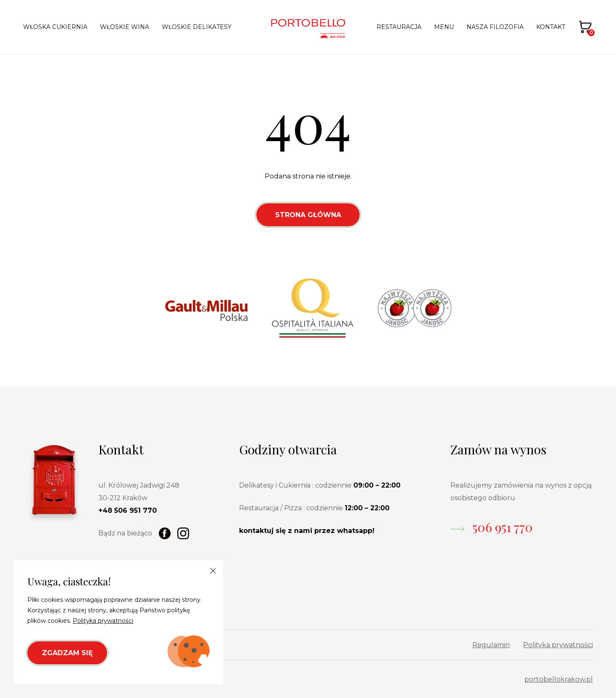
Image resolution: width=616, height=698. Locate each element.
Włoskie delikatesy (197, 27)
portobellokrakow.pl (559, 679)
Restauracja (399, 27)
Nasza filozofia (495, 27)
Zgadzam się (67, 653)
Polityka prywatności (558, 645)
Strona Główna (308, 215)
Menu (444, 27)
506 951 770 (503, 527)
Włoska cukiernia (55, 27)
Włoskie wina (125, 27)
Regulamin (491, 645)
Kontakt (551, 27)
